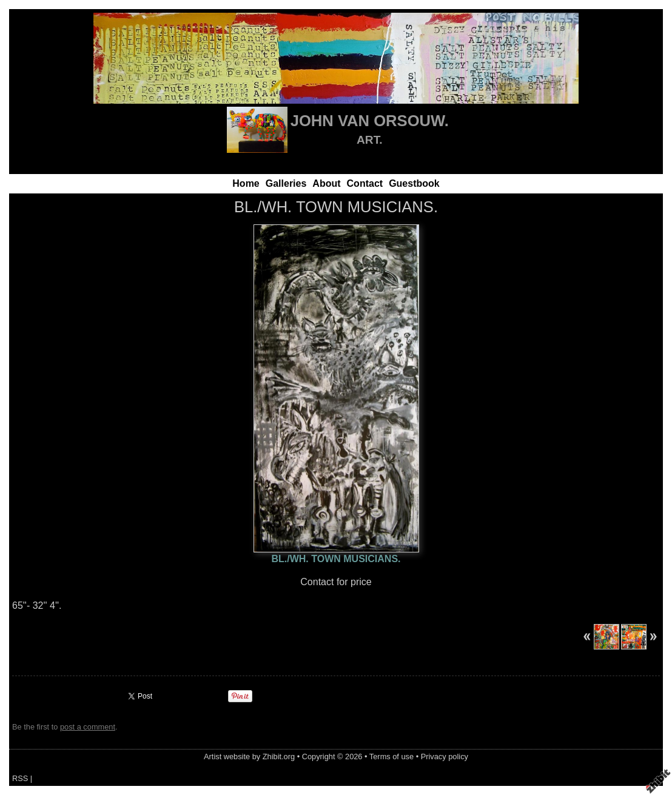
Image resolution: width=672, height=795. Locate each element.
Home (246, 183)
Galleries (286, 183)
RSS (20, 778)
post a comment (88, 727)
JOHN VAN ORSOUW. (370, 121)
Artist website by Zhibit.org (249, 756)
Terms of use (391, 756)
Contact (365, 183)
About (326, 183)
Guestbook (414, 183)
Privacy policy (445, 756)
